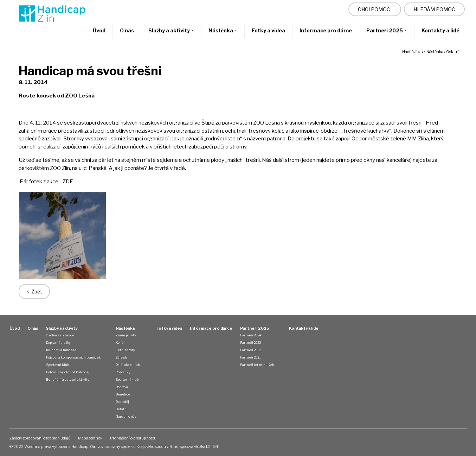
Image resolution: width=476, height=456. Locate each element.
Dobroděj (122, 402)
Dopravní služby (58, 343)
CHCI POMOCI (375, 9)
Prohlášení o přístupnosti (133, 438)
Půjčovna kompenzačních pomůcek (73, 357)
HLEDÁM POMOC (434, 9)
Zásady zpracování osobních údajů (40, 438)
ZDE (68, 182)
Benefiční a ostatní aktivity (68, 379)
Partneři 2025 (387, 30)
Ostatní (453, 52)
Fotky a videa (268, 30)
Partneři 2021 (250, 357)
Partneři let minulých (257, 365)
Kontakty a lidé (440, 30)
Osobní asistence (60, 335)
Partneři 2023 (250, 343)
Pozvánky (123, 372)
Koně (120, 343)
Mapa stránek (90, 438)
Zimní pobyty (126, 335)
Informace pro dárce (326, 30)
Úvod (99, 30)
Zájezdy (122, 357)
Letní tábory (125, 350)
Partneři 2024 (250, 335)
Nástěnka (223, 30)
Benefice (123, 394)
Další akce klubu (129, 365)
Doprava (122, 387)
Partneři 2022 (250, 350)
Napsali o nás (126, 416)
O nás (127, 30)
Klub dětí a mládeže (61, 350)
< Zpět (34, 292)
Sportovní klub (57, 365)
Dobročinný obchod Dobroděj (68, 372)
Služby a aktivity (171, 30)
